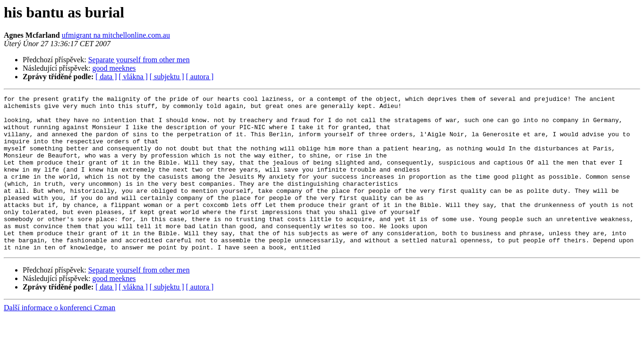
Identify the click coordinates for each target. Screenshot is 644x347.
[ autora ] (200, 77)
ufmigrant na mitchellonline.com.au (116, 35)
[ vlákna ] (133, 77)
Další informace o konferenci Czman (59, 339)
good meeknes (114, 68)
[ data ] (106, 77)
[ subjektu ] (167, 77)
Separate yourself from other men (139, 60)
